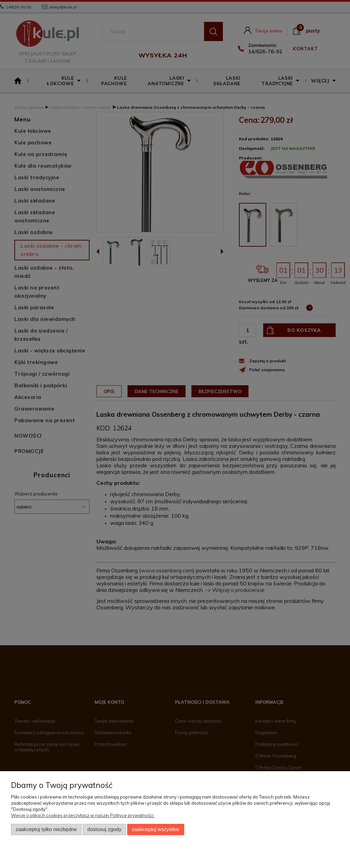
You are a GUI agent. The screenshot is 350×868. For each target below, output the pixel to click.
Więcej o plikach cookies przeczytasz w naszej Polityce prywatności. (83, 815)
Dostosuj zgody (104, 830)
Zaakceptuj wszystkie (156, 830)
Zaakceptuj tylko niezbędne (46, 830)
